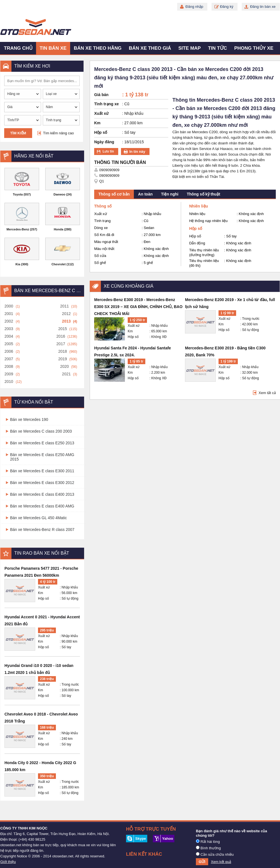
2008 (9, 366)
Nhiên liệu (197, 214)
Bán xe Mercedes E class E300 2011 (42, 471)
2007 (9, 359)
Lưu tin (108, 151)
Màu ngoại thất (106, 242)
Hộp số (43, 598)
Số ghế (100, 263)
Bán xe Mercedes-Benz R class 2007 (42, 530)
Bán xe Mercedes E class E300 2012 (42, 483)
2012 (66, 314)
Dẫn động (197, 243)
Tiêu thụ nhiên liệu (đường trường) (204, 252)
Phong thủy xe (254, 48)
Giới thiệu (8, 862)
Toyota (18, 194)
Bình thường (208, 848)
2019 (62, 359)
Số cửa (100, 256)
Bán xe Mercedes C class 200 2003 (41, 431)
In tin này (137, 152)
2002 (9, 321)
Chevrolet (59, 264)
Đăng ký (227, 7)
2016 (61, 336)
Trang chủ (18, 48)
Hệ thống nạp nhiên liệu (208, 221)
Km (41, 593)
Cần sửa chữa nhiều (215, 854)
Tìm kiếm (18, 133)
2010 (9, 381)
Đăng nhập (194, 7)
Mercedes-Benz (18, 229)
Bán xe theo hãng (98, 48)
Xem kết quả (221, 862)
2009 (9, 374)
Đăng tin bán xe (263, 7)
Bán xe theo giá (150, 48)
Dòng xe (101, 228)
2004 (9, 336)
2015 (62, 329)
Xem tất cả (267, 393)
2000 (9, 306)
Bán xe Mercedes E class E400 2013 (42, 494)
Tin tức (217, 48)
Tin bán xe (53, 48)
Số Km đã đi (104, 235)
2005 (9, 344)
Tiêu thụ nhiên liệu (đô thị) (204, 263)
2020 (64, 366)
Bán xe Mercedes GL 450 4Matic (38, 518)
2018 (62, 351)
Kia (18, 264)
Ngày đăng (104, 142)
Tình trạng (102, 221)
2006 (9, 351)
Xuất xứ (44, 587)
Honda (58, 229)
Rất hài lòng (208, 841)
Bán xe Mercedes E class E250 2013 (42, 443)
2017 (61, 344)
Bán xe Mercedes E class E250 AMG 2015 (42, 457)
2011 (64, 306)
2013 (66, 321)
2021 (66, 374)
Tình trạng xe (106, 104)
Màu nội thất (104, 249)
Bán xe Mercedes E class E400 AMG (42, 506)
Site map (189, 48)
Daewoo (60, 194)
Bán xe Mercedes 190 (29, 419)
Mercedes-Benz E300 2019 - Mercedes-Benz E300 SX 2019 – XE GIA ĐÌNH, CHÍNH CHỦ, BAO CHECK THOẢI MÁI (138, 307)
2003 (9, 329)
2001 (9, 314)
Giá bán (101, 95)
